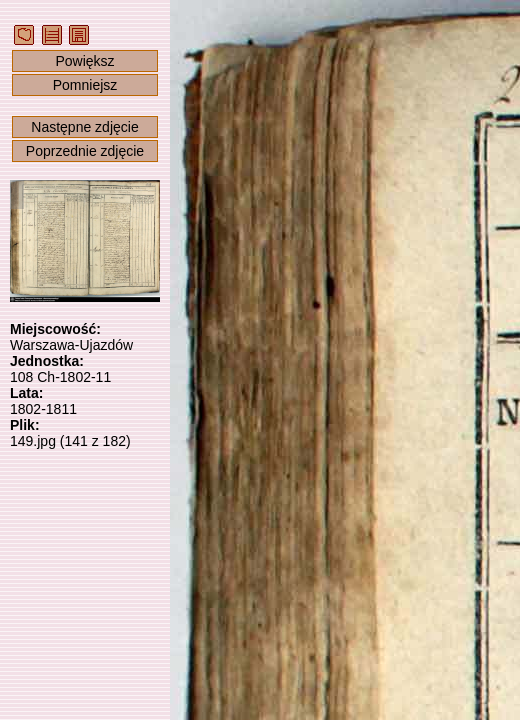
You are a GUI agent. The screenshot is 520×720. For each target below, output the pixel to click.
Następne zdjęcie (84, 127)
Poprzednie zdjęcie (85, 151)
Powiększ (84, 61)
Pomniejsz (85, 85)
